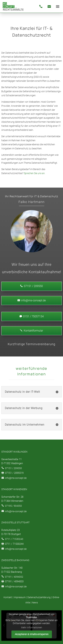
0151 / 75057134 (32, 316)
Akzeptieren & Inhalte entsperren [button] (32, 634)
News (35, 603)
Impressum (20, 597)
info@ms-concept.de (32, 300)
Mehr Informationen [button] (32, 627)
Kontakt (8, 597)
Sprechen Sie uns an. (35, 173)
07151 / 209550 (13, 468)
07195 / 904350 (13, 506)
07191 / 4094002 (14, 577)
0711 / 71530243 (14, 539)
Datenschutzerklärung (39, 597)
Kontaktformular (32, 331)
